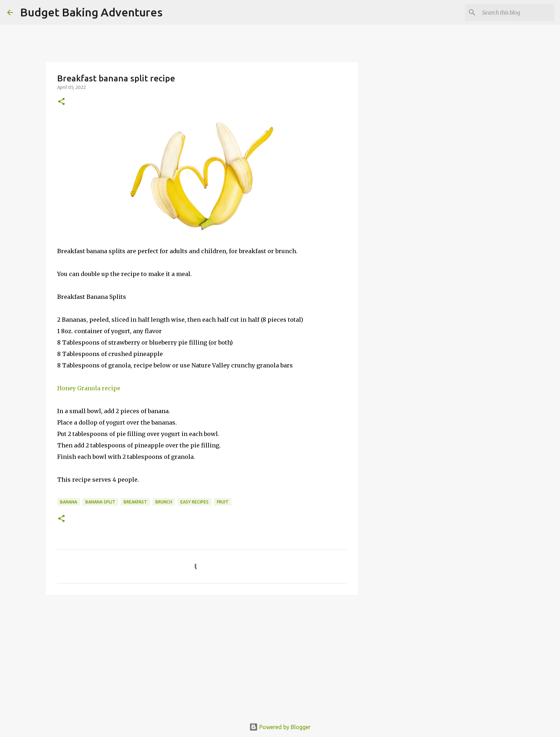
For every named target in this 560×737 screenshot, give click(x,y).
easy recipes (194, 502)
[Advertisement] (202, 656)
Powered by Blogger (280, 727)
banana (69, 502)
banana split (100, 502)
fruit (223, 502)
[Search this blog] (517, 12)
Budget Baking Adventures (91, 12)
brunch (164, 502)
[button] (61, 102)
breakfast (135, 502)
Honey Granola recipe (89, 388)
